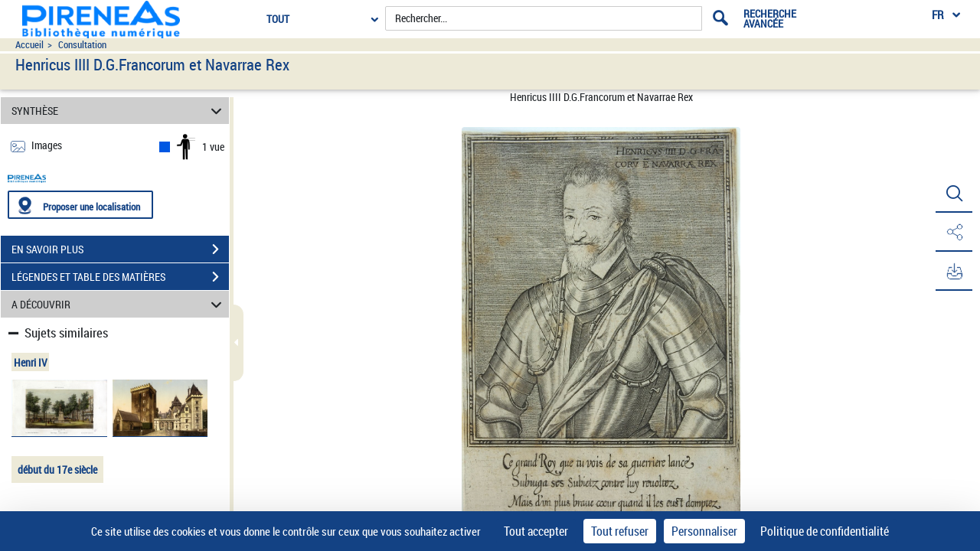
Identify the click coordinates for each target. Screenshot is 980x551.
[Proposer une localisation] (80, 205)
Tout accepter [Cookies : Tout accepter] (536, 531)
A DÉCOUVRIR (119, 304)
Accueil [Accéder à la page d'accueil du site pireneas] (29, 45)
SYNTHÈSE (119, 111)
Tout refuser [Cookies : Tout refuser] (620, 531)
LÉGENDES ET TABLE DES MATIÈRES (120, 277)
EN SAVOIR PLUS (120, 249)
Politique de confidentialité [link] (825, 531)
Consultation (82, 45)
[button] (953, 194)
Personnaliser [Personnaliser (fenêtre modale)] (704, 531)
